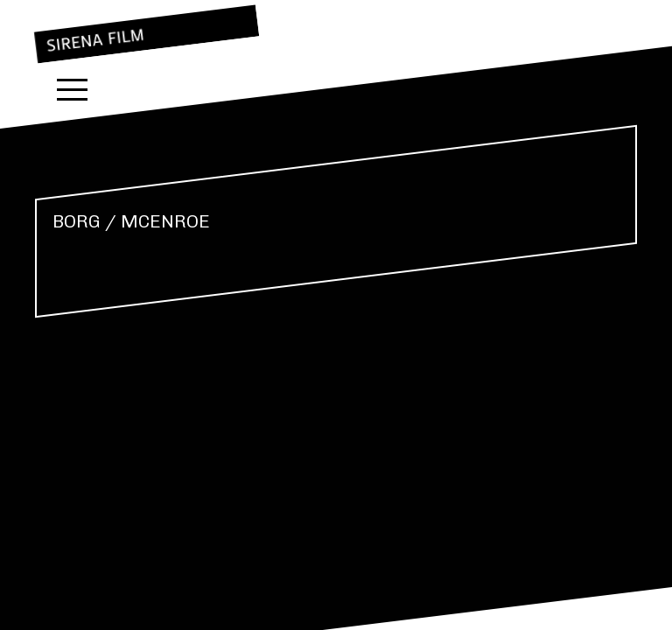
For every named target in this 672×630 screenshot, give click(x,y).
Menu (72, 90)
